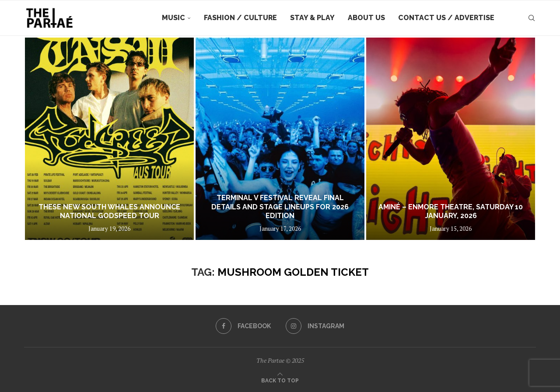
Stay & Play (312, 18)
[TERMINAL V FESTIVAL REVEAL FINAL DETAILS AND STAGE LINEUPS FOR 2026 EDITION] (280, 139)
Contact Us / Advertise (446, 18)
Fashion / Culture (240, 18)
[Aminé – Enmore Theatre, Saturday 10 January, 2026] (451, 139)
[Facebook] (243, 326)
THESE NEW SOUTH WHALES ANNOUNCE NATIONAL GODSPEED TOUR (109, 212)
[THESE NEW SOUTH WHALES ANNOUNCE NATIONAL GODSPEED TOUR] (109, 139)
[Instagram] (315, 326)
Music (173, 18)
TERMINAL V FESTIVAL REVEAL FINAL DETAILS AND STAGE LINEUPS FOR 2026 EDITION (280, 207)
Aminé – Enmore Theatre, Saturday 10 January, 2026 (451, 212)
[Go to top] (280, 380)
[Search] (532, 18)
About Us (366, 18)
